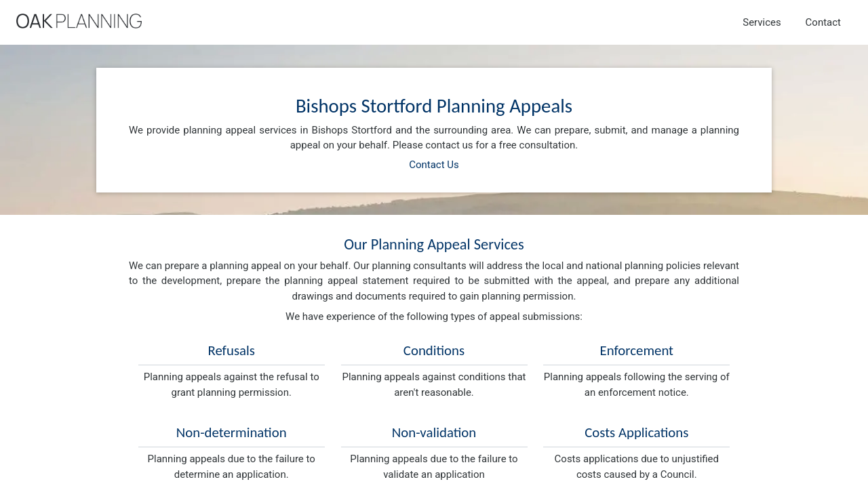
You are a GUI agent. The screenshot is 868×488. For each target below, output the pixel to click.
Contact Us (434, 165)
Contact (823, 22)
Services (762, 22)
